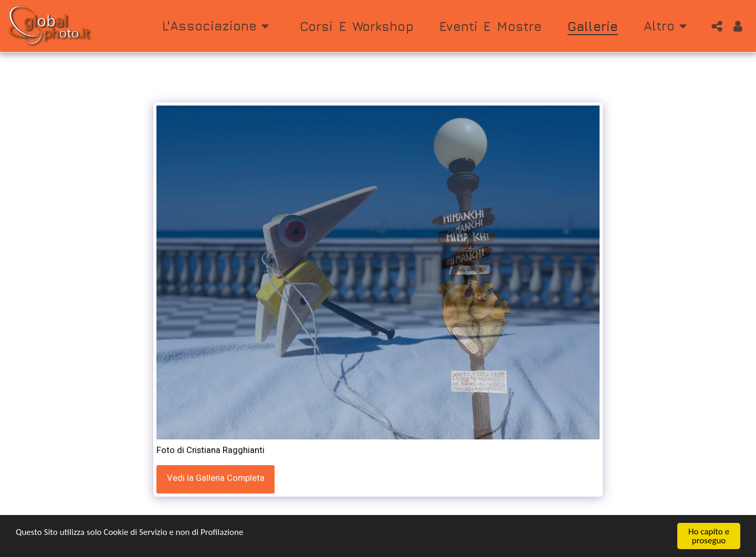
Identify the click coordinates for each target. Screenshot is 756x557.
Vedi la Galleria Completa (216, 478)
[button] (218, 26)
